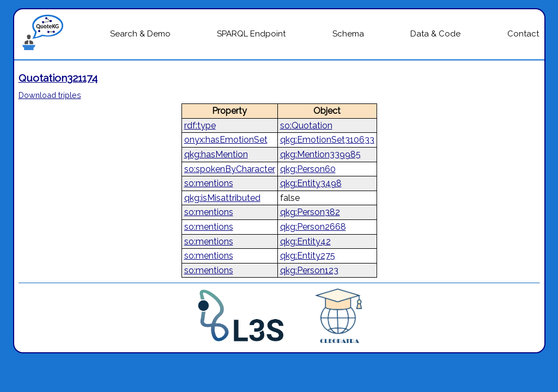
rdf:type (200, 125)
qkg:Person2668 (313, 227)
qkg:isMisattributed (222, 198)
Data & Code (435, 34)
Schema (348, 34)
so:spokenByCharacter (230, 169)
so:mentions (209, 183)
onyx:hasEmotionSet (226, 140)
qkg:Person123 (309, 270)
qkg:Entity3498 (311, 183)
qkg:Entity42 (305, 241)
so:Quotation (306, 125)
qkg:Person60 (308, 169)
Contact (523, 34)
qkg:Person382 (310, 212)
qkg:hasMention (216, 154)
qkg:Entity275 (308, 256)
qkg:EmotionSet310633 (327, 140)
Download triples (50, 95)
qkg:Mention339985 (320, 154)
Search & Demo (140, 34)
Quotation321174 (58, 78)
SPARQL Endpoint (251, 34)
